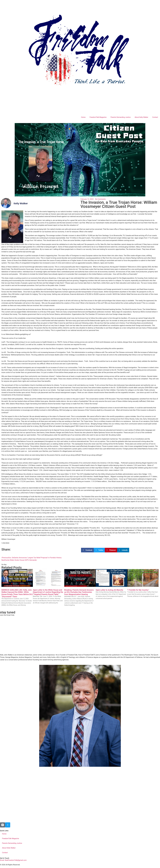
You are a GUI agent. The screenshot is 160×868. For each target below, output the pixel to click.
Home (83, 117)
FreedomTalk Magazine (98, 117)
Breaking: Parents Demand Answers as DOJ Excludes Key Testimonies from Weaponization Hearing (79, 592)
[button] (87, 550)
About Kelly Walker (141, 117)
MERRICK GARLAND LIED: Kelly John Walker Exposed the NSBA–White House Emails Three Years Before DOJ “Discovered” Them (17, 593)
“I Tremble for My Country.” (138, 590)
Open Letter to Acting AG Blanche (109, 590)
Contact (155, 117)
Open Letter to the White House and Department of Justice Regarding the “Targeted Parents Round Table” (48, 592)
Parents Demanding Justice (121, 117)
